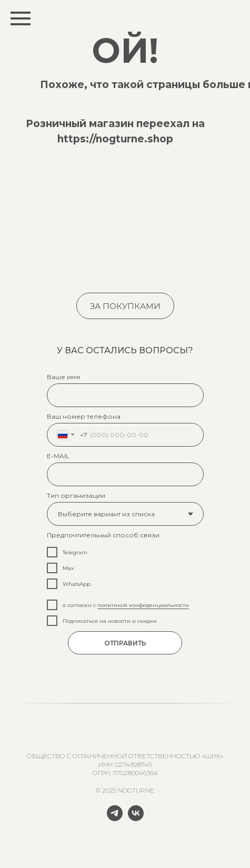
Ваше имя (63, 377)
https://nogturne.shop (115, 139)
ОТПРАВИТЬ (125, 643)
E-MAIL (58, 456)
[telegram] (115, 818)
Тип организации (76, 495)
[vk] (136, 818)
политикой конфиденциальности (143, 605)
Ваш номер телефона (84, 416)
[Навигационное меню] (21, 18)
